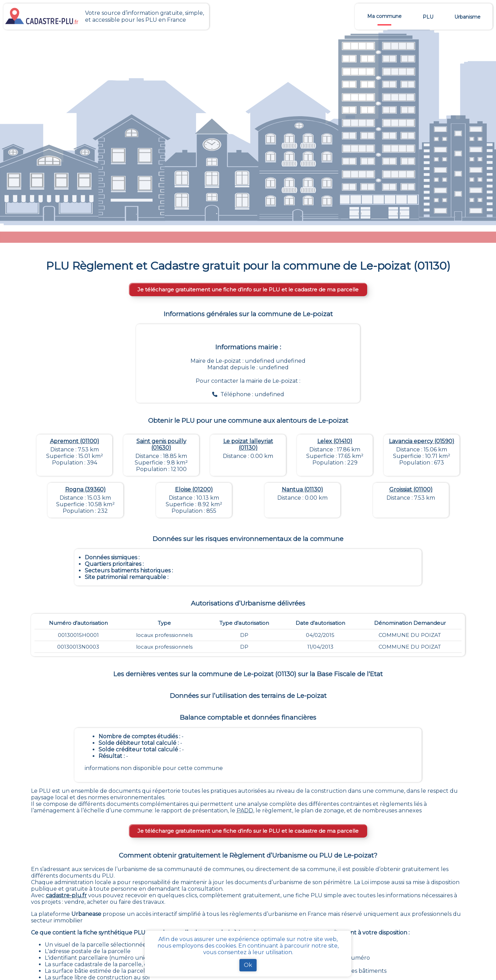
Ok (248, 965)
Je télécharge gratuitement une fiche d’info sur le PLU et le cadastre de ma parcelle (248, 289)
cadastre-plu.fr (66, 895)
